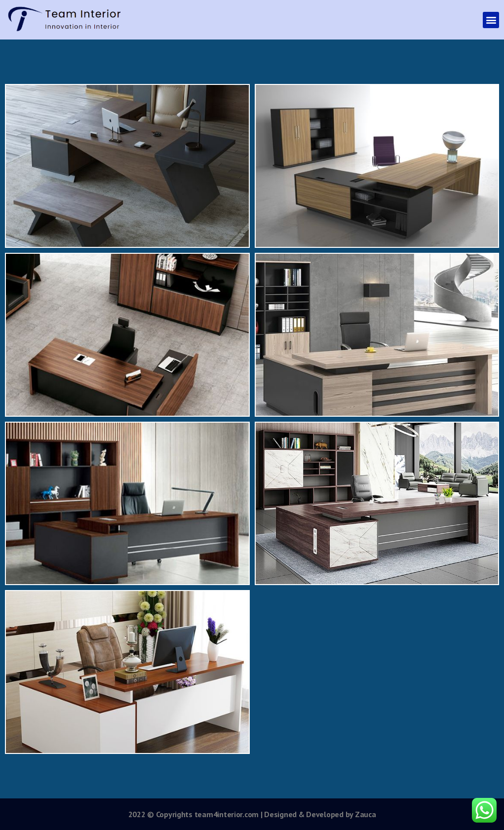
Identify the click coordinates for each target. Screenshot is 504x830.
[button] (491, 20)
